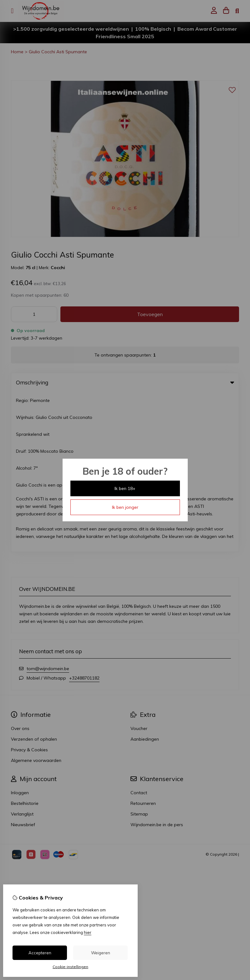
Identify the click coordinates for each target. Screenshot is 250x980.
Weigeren (101, 953)
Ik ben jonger (125, 507)
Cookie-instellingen (70, 967)
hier (88, 932)
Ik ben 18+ (125, 488)
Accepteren (40, 953)
